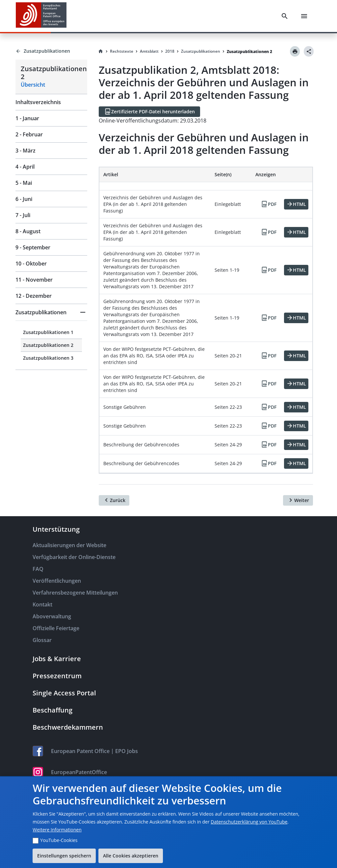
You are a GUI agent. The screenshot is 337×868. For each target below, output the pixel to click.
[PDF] (269, 204)
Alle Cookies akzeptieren (131, 856)
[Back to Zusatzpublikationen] (51, 51)
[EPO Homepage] (41, 16)
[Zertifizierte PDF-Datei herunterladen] (149, 112)
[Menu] (304, 16)
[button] (51, 312)
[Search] (285, 16)
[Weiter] (298, 500)
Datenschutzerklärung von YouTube (249, 822)
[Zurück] (114, 500)
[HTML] (296, 204)
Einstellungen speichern (64, 856)
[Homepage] (101, 51)
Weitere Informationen (57, 830)
